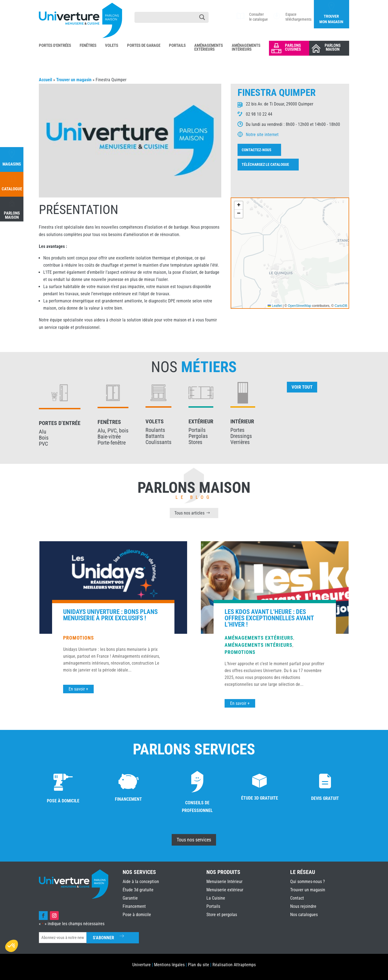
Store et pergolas (222, 915)
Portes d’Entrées (55, 46)
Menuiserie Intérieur (224, 882)
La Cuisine (216, 898)
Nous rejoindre (303, 906)
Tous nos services (194, 840)
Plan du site (199, 965)
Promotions (79, 773)
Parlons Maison (333, 47)
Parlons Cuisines (293, 47)
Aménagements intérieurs (258, 780)
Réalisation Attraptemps (234, 965)
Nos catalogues (304, 915)
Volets (112, 46)
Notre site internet (262, 135)
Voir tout (302, 387)
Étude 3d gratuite (138, 890)
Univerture (142, 965)
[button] (239, 205)
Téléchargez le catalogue (265, 164)
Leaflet (275, 306)
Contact (297, 898)
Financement (134, 906)
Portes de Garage (144, 46)
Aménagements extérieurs (259, 773)
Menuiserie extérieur (225, 890)
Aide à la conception (141, 882)
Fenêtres (88, 46)
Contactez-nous (257, 150)
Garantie (130, 898)
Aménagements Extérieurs (209, 48)
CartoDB (341, 306)
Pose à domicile (137, 915)
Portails (177, 46)
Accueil (45, 80)
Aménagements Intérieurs (246, 48)
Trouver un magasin (74, 80)
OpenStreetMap (300, 306)
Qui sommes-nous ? (308, 882)
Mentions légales (169, 965)
